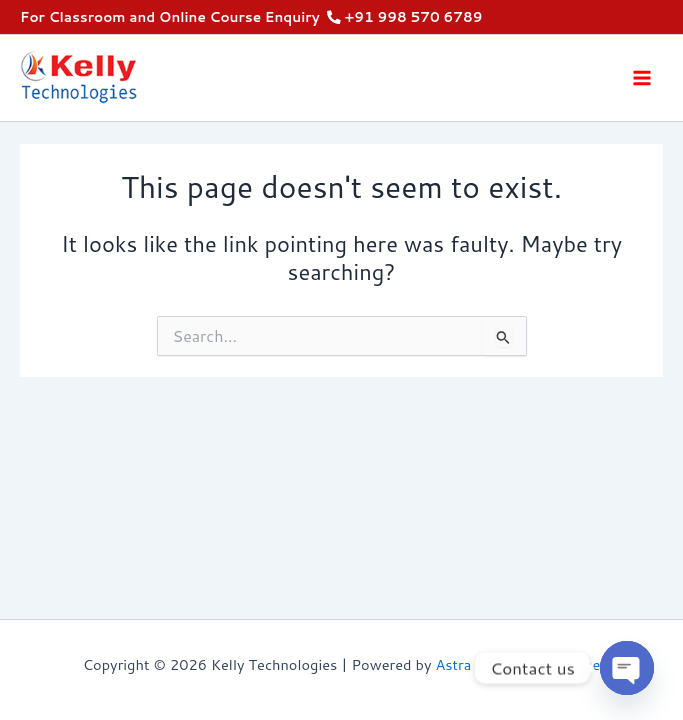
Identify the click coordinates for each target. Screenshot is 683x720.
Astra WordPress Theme (518, 664)
